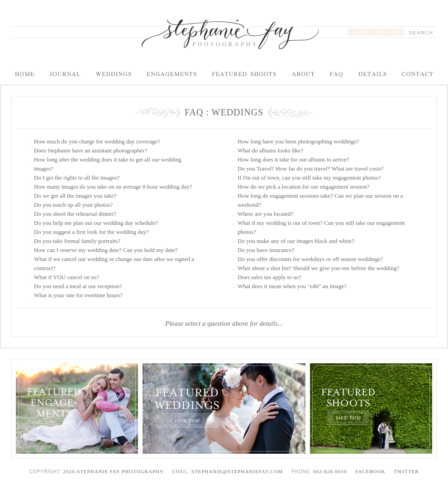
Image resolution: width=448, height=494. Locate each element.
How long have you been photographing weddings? (298, 141)
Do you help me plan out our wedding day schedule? (96, 223)
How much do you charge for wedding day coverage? (97, 141)
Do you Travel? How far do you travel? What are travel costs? (311, 169)
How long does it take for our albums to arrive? (293, 159)
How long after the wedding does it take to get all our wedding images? (108, 164)
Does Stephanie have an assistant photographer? (91, 150)
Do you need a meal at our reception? (78, 286)
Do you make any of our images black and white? (296, 241)
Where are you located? (265, 214)
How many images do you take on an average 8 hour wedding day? (113, 187)
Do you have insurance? (266, 250)
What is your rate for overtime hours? (78, 295)
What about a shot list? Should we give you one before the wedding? (318, 268)
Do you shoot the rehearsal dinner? (75, 214)
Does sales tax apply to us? (269, 277)
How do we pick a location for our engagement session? (303, 187)
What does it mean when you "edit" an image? (292, 286)
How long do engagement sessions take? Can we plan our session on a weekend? (320, 200)
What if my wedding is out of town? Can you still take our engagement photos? (321, 227)
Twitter (406, 471)
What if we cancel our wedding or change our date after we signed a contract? (114, 264)
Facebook (370, 471)
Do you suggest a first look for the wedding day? (91, 232)
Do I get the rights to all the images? (77, 178)
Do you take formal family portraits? (77, 241)
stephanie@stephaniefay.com (237, 471)
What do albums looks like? (270, 150)
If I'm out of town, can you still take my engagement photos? (309, 178)
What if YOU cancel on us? (67, 277)
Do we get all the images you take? (75, 196)
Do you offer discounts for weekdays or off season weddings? (310, 259)
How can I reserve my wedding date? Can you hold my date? (106, 250)
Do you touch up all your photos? (73, 205)
